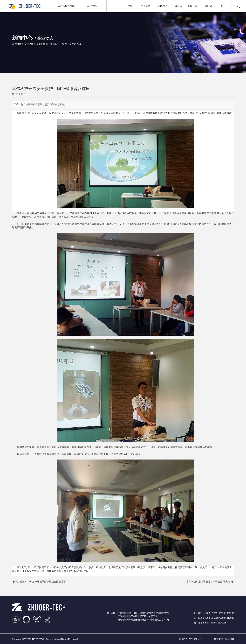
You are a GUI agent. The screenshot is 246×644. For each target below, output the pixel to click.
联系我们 (207, 6)
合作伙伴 (192, 6)
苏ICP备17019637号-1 (190, 639)
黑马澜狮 (230, 639)
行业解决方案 (66, 6)
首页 (131, 6)
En (223, 6)
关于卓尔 (144, 6)
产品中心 (93, 6)
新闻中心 (162, 6)
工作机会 (177, 6)
